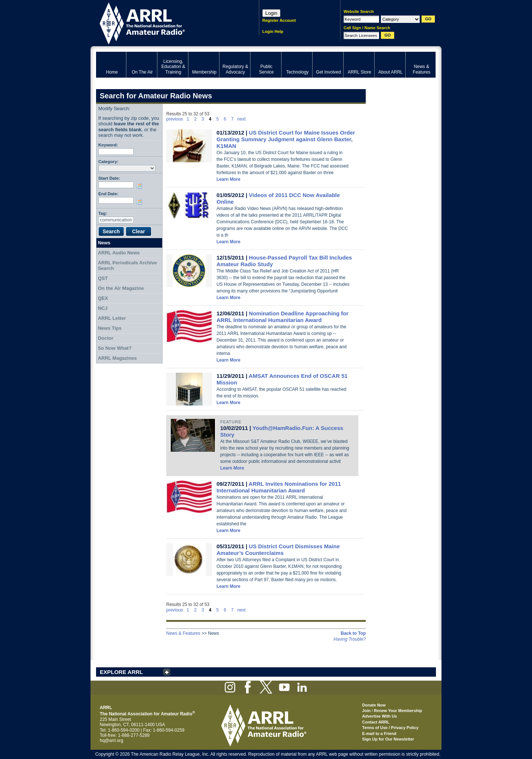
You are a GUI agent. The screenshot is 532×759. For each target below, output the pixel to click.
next (241, 119)
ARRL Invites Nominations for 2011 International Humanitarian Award (279, 487)
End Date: (108, 194)
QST (103, 278)
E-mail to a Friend (379, 733)
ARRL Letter (112, 318)
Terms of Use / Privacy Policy (390, 728)
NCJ (103, 308)
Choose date (141, 186)
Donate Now (374, 705)
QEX (103, 298)
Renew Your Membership (398, 711)
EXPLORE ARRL (121, 672)
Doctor (106, 338)
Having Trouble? (350, 639)
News (104, 243)
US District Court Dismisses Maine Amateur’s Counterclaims (278, 550)
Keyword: (108, 145)
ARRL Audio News (119, 253)
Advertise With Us (379, 716)
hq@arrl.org (112, 741)
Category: (108, 161)
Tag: (103, 213)
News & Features (183, 633)
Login (271, 13)
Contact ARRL (376, 722)
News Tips (110, 328)
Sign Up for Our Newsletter (388, 739)
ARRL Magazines (117, 358)
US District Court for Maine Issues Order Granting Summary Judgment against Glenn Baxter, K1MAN (286, 139)
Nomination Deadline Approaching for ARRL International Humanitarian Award (282, 317)
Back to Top (353, 633)
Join (366, 711)
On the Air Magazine (121, 288)
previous (175, 119)
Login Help (273, 31)
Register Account (279, 20)
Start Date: (109, 178)
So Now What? (115, 348)
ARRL (168, 22)
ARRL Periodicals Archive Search (127, 266)
